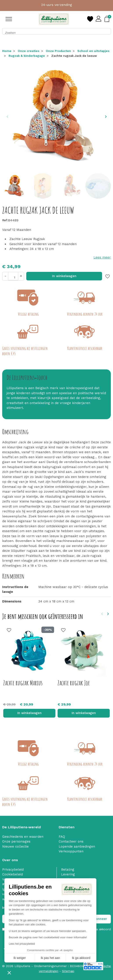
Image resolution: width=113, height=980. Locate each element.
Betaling (68, 870)
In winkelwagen (64, 276)
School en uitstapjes (93, 51)
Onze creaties (29, 51)
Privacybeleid (13, 870)
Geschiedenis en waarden (23, 837)
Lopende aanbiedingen (77, 846)
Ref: (5, 220)
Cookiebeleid (12, 874)
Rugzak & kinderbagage (27, 56)
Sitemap (68, 971)
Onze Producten (58, 51)
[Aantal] (13, 276)
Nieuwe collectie (15, 846)
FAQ (62, 837)
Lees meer (102, 257)
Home (7, 51)
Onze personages (16, 841)
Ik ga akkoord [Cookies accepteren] (81, 958)
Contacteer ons (71, 841)
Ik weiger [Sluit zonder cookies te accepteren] (20, 958)
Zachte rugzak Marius (23, 683)
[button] (9, 973)
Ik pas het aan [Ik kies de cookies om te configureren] (50, 958)
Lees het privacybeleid (22, 944)
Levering (68, 874)
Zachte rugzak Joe (74, 683)
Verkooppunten (71, 851)
